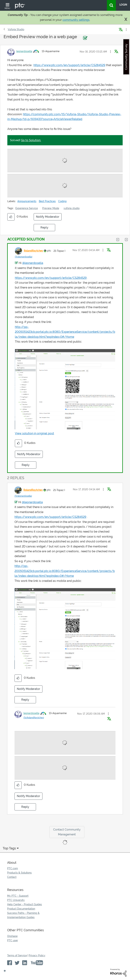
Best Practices (47, 201)
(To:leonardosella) (24, 257)
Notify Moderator (48, 217)
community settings (76, 20)
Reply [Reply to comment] (26, 465)
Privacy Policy (37, 955)
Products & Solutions (19, 873)
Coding (62, 201)
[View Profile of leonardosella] (24, 51)
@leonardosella (33, 263)
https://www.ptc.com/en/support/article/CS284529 (69, 65)
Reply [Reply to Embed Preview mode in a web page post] (44, 227)
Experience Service (27, 208)
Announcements (27, 201)
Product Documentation (21, 909)
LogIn (123, 5)
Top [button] (5, 971)
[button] (110, 52)
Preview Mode (51, 208)
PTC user (13, 940)
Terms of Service (17, 955)
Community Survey (126, 57)
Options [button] (126, 30)
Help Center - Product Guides (25, 904)
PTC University (16, 900)
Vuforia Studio (16, 29)
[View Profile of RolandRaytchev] (33, 251)
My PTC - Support (18, 896)
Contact (12, 877)
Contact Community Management (67, 832)
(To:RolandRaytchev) (34, 718)
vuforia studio (72, 208)
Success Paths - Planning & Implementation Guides (23, 915)
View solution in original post (34, 433)
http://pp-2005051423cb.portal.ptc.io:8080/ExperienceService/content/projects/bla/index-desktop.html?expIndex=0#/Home (65, 332)
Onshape (12, 936)
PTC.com (13, 868)
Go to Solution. (31, 140)
